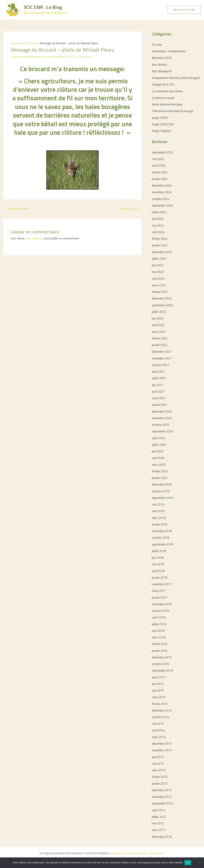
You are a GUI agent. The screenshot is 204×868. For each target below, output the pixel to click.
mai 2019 (158, 504)
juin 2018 (158, 558)
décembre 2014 (162, 710)
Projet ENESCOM (163, 124)
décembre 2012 (162, 790)
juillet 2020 (159, 445)
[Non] (200, 863)
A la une (47, 57)
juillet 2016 (159, 624)
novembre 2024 (162, 192)
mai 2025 (158, 159)
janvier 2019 (160, 524)
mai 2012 (158, 823)
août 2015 (159, 677)
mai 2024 (158, 225)
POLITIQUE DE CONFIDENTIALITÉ (149, 853)
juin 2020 (158, 451)
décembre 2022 (162, 298)
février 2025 (160, 172)
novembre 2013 (162, 750)
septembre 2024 (163, 205)
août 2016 (159, 617)
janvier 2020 (160, 478)
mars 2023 (159, 285)
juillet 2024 (159, 212)
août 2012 (159, 810)
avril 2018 (158, 571)
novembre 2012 (162, 797)
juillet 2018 (159, 551)
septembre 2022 (163, 305)
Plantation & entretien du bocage (173, 111)
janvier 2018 (160, 578)
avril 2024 (158, 232)
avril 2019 (158, 511)
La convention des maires (167, 91)
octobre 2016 (161, 611)
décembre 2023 (162, 252)
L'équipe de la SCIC (65, 57)
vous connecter (34, 238)
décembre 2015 (162, 657)
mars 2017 (159, 591)
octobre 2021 (161, 365)
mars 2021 (159, 398)
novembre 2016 (162, 604)
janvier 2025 (160, 179)
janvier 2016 (160, 651)
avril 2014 (158, 730)
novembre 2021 (162, 358)
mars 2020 (159, 465)
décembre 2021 (162, 352)
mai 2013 (158, 764)
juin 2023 (158, 265)
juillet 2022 (159, 312)
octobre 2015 (161, 664)
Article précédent (16, 209)
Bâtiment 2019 (162, 58)
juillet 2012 (159, 817)
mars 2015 (159, 697)
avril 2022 (158, 325)
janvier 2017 (160, 598)
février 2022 (160, 338)
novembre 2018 (162, 531)
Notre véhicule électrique (167, 104)
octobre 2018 (161, 538)
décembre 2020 (162, 412)
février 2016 (160, 644)
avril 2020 (158, 458)
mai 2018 (158, 564)
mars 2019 (159, 518)
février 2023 (160, 292)
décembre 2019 (162, 484)
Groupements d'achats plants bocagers (176, 78)
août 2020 (159, 438)
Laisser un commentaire (25, 57)
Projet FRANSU (161, 131)
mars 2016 (159, 637)
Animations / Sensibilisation (169, 51)
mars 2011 (159, 830)
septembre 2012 (163, 803)
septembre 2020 (163, 431)
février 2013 (160, 777)
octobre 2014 (161, 717)
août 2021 (159, 372)
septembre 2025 (163, 152)
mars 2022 (159, 332)
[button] (184, 10)
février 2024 (160, 239)
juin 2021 (158, 385)
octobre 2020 (161, 425)
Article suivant (131, 209)
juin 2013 (158, 757)
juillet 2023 (159, 259)
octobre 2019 (161, 491)
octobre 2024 (161, 199)
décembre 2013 (162, 744)
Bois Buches (159, 65)
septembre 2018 (163, 544)
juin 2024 (158, 219)
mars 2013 (159, 770)
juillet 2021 (159, 378)
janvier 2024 (160, 245)
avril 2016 (158, 631)
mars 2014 (159, 737)
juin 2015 (158, 684)
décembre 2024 (162, 186)
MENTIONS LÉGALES (121, 853)
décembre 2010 (162, 837)
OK (188, 863)
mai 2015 (158, 690)
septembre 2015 (163, 670)
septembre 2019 (163, 498)
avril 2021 (158, 392)
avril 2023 (158, 279)
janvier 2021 (160, 405)
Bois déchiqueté (162, 71)
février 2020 (160, 471)
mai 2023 (158, 272)
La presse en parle (163, 98)
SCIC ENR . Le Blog (43, 7)
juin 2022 (158, 318)
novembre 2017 (162, 584)
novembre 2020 (162, 418)
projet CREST (160, 118)
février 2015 (160, 704)
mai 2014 (158, 724)
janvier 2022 (160, 345)
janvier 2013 (160, 784)
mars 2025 (159, 166)
